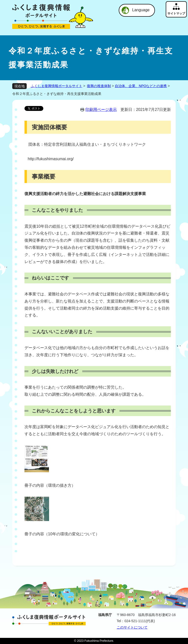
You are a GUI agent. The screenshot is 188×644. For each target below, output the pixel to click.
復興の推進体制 (99, 86)
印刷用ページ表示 (101, 110)
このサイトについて (132, 627)
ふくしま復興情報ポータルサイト (57, 86)
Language (141, 10)
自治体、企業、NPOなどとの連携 (141, 86)
